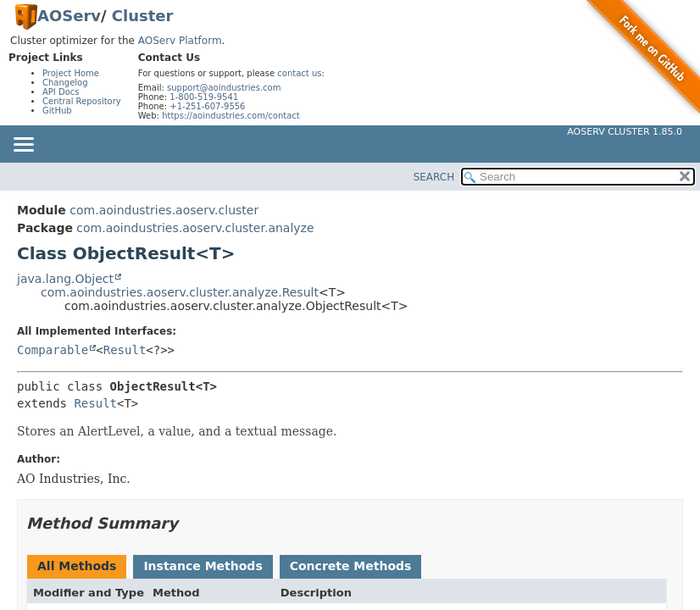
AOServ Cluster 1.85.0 (625, 132)
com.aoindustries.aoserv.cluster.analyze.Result (180, 292)
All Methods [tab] (77, 566)
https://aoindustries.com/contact (231, 116)
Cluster (143, 16)
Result (125, 350)
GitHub (57, 111)
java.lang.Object (65, 279)
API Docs (61, 92)
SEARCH (434, 177)
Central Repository (82, 101)
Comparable (53, 350)
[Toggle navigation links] (23, 146)
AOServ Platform (180, 41)
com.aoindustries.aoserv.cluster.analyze (195, 228)
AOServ (69, 16)
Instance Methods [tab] (203, 566)
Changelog (65, 83)
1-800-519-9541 (204, 97)
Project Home (71, 73)
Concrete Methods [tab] (351, 566)
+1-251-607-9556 (207, 106)
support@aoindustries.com (224, 88)
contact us (299, 73)
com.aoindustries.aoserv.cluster (164, 210)
